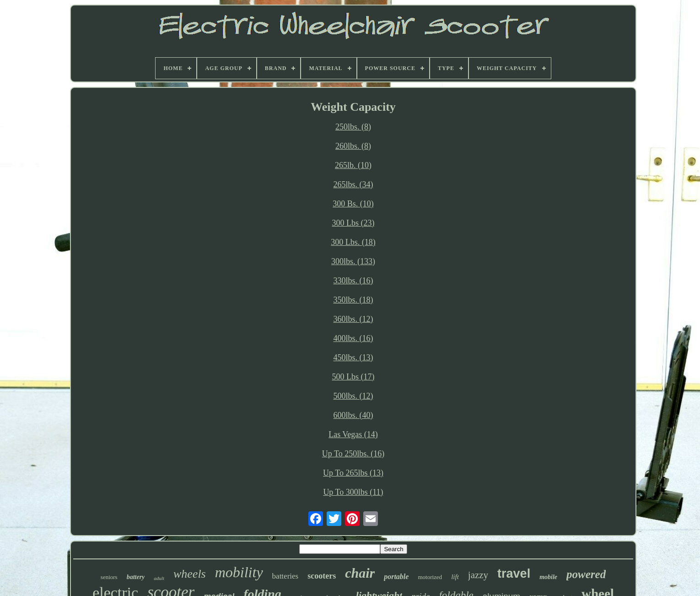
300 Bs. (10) (353, 204)
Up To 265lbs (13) (353, 473)
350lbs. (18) (353, 300)
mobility (239, 572)
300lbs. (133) (353, 261)
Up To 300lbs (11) (353, 492)
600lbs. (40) (353, 415)
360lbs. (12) (353, 319)
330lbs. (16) (353, 281)
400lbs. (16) (353, 338)
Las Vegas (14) (353, 434)
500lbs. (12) (353, 396)
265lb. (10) (353, 165)
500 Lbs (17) (353, 377)
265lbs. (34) (353, 184)
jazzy (478, 575)
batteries (285, 576)
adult (159, 578)
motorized (430, 577)
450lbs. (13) (353, 358)
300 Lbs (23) (353, 223)
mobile (548, 577)
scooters (322, 576)
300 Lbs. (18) (353, 242)
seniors (109, 577)
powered (586, 574)
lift (455, 577)
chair (360, 573)
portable (396, 577)
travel (514, 574)
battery (136, 577)
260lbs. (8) (353, 146)
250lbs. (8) (353, 127)
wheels (190, 574)
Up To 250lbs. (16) (353, 454)
